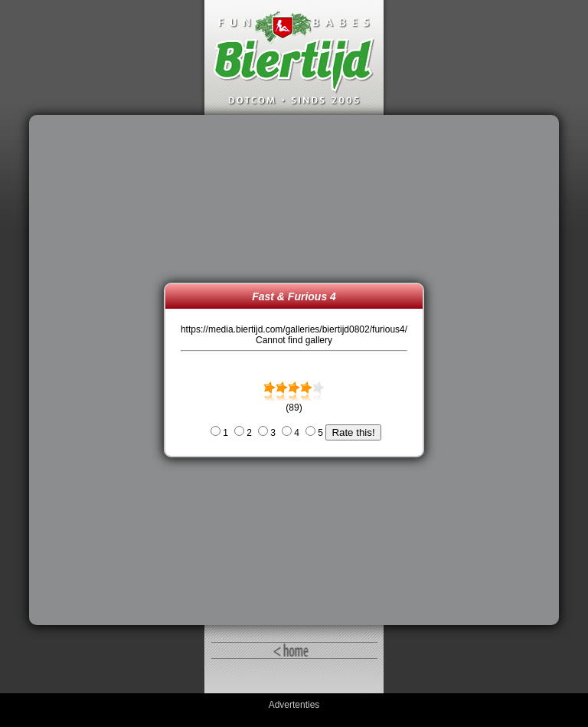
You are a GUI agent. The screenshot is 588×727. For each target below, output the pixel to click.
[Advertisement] (100, 370)
